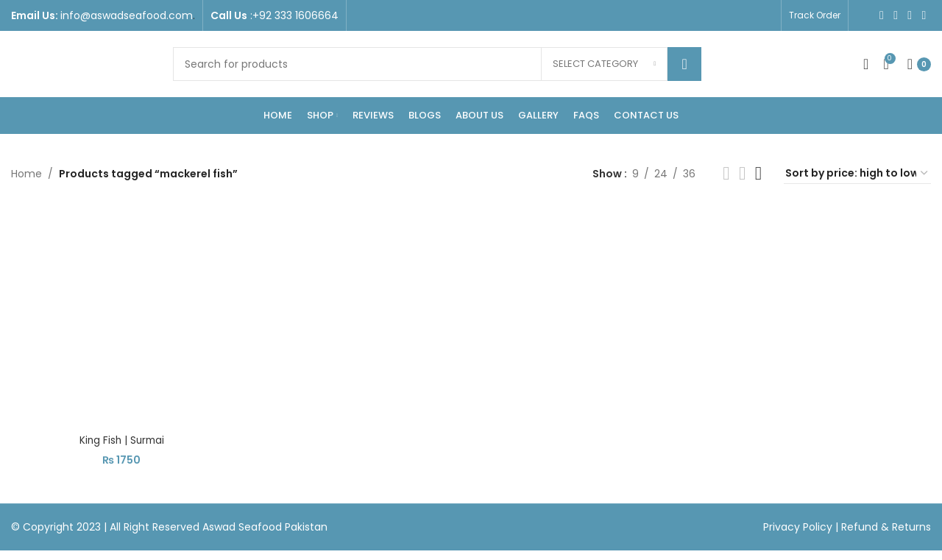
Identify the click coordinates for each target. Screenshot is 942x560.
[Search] (437, 64)
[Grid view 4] (758, 173)
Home (26, 174)
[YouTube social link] (910, 15)
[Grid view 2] (726, 173)
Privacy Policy (799, 525)
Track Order (815, 15)
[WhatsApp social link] (924, 15)
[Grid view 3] (742, 173)
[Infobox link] (103, 15)
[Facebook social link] (881, 15)
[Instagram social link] (896, 15)
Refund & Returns (886, 525)
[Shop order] (857, 174)
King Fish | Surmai (121, 439)
